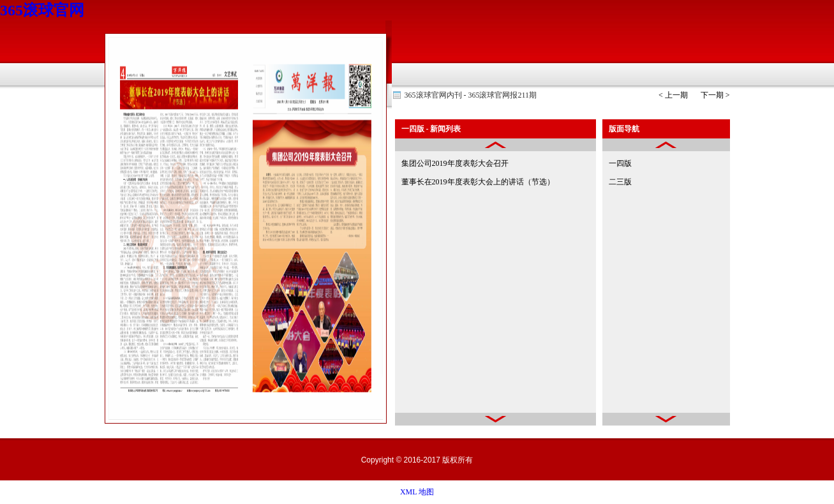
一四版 (620, 163)
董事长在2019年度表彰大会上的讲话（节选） (478, 182)
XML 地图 (417, 492)
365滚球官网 (42, 10)
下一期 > (715, 95)
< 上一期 (673, 95)
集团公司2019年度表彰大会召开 (455, 163)
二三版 (620, 182)
